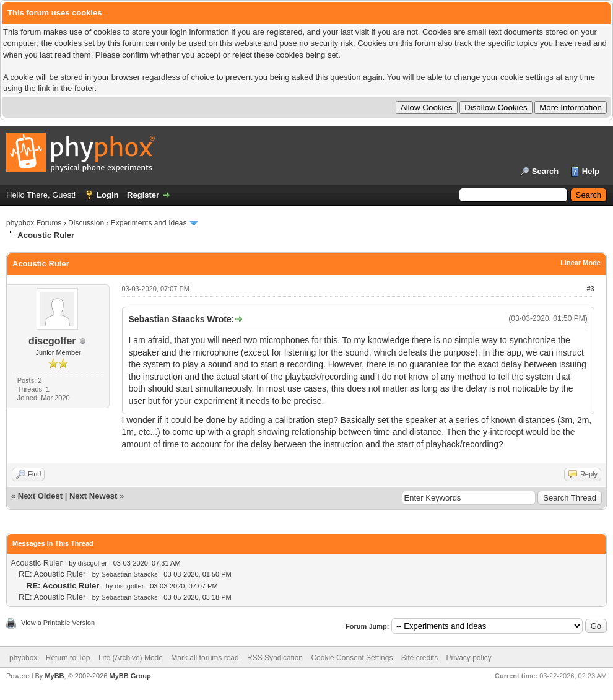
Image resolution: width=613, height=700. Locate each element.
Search (545, 171)
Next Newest (93, 496)
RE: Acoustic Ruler (52, 574)
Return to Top (68, 658)
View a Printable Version (58, 623)
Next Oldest (40, 496)
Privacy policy (469, 658)
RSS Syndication (275, 658)
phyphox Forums (34, 223)
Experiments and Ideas (149, 223)
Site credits (420, 658)
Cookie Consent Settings (352, 658)
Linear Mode (580, 263)
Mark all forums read (205, 658)
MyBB (54, 676)
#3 (590, 289)
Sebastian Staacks (129, 574)
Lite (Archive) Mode (131, 658)
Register (143, 195)
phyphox (23, 658)
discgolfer (52, 341)
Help (591, 171)
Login (107, 195)
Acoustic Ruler (37, 563)
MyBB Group (130, 676)
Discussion (86, 223)
